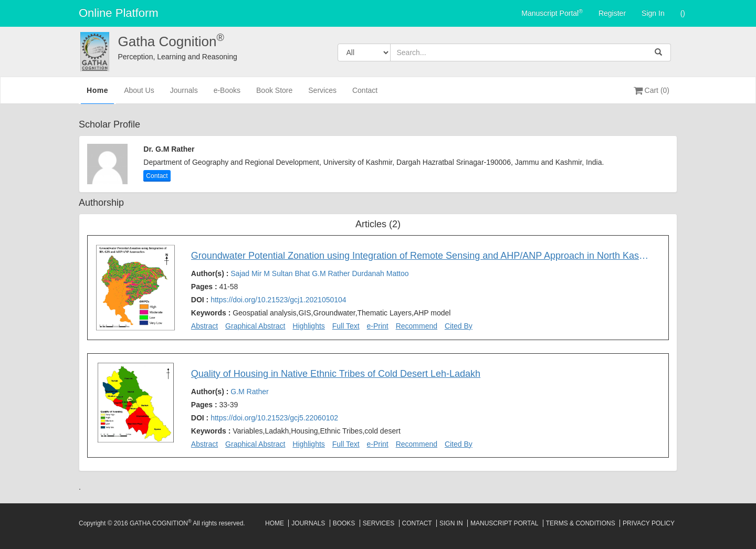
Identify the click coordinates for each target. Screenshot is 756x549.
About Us (139, 95)
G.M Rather (332, 273)
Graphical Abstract (255, 326)
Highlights (308, 326)
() (683, 13)
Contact (365, 95)
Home (97, 94)
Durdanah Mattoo (380, 273)
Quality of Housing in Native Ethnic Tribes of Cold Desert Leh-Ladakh (336, 374)
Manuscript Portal (552, 13)
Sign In (653, 13)
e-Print (378, 326)
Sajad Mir (247, 273)
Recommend (417, 326)
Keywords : (321, 313)
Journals (184, 95)
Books (344, 523)
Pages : (215, 287)
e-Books (227, 95)
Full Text (346, 326)
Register (612, 13)
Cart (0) (652, 90)
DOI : (269, 300)
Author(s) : (300, 273)
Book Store (274, 95)
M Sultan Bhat (288, 273)
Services (322, 95)
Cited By (459, 326)
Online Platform (119, 13)
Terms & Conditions (581, 523)
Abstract (204, 326)
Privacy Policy (649, 523)
